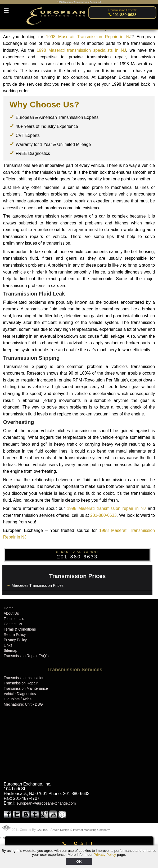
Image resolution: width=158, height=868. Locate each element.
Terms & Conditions (20, 629)
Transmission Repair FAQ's (26, 656)
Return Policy (15, 635)
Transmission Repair (21, 683)
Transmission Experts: (123, 10)
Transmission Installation (24, 678)
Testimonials (14, 619)
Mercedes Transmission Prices (38, 585)
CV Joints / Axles (18, 699)
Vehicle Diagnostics (20, 694)
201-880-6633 (103, 515)
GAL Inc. (42, 830)
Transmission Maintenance (26, 688)
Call (79, 843)
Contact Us (13, 624)
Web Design (61, 830)
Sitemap (10, 650)
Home (9, 608)
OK (79, 862)
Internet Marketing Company (91, 830)
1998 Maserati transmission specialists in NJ (81, 50)
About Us (11, 613)
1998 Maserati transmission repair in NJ (106, 508)
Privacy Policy (105, 855)
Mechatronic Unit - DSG (23, 704)
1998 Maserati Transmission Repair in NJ (89, 37)
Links (8, 645)
